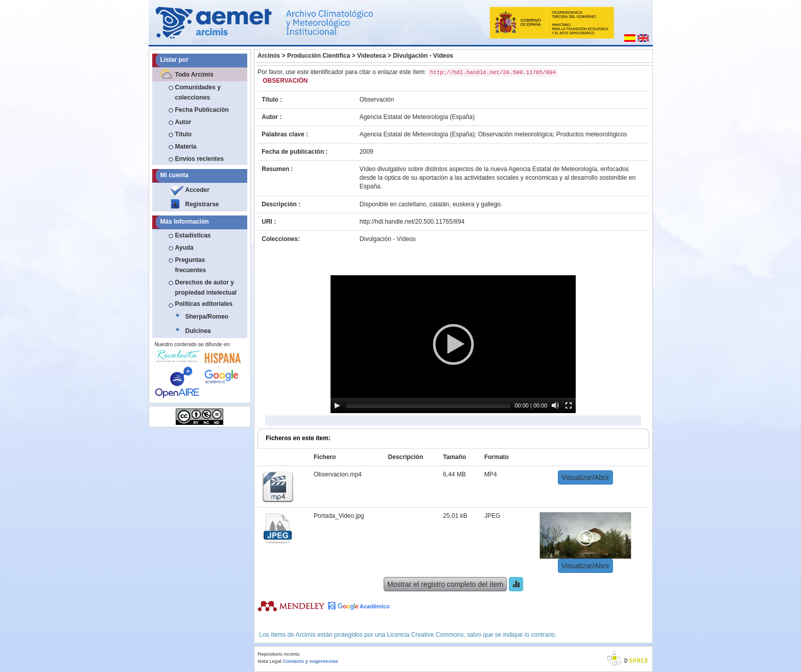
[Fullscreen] (569, 405)
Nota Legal (269, 661)
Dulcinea (198, 331)
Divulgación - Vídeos (423, 56)
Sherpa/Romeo (207, 317)
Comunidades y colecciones (198, 92)
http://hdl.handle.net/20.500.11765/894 (412, 222)
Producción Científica (319, 56)
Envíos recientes (199, 159)
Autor (183, 122)
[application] (453, 344)
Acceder (197, 190)
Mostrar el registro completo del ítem (445, 584)
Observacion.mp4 (338, 474)
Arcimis (269, 56)
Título (184, 134)
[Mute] (555, 405)
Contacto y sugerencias (310, 661)
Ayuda (184, 248)
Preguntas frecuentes (191, 265)
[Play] (337, 405)
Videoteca (371, 56)
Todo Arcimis (194, 75)
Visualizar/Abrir (585, 477)
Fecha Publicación (202, 110)
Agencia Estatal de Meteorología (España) (417, 117)
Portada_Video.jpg (339, 516)
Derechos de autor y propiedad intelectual (206, 287)
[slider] (428, 405)
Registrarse (202, 204)
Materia (186, 147)
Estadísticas (193, 235)
